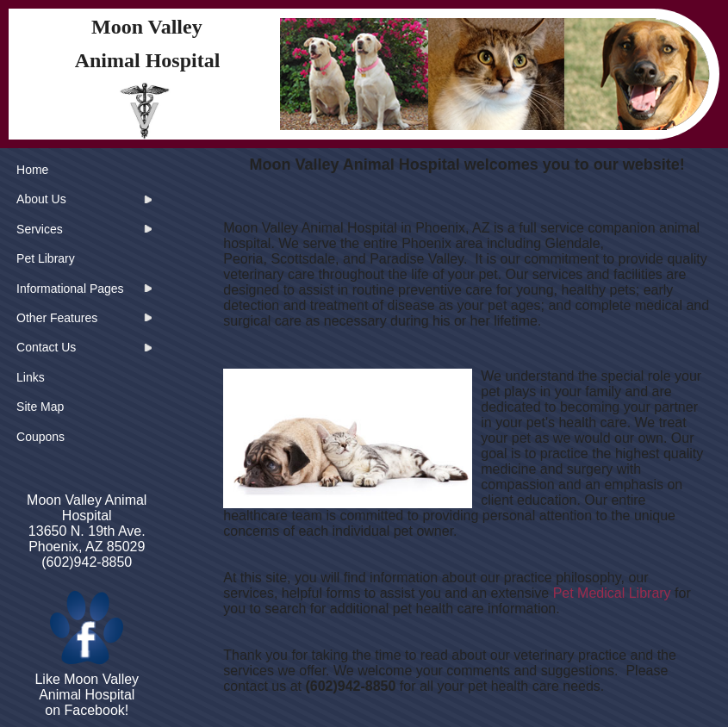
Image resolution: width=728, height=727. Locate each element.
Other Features (57, 318)
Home (32, 170)
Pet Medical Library (612, 593)
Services (40, 229)
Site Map (40, 407)
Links (31, 377)
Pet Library (46, 258)
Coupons (40, 437)
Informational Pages (70, 289)
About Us (41, 199)
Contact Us (46, 347)
